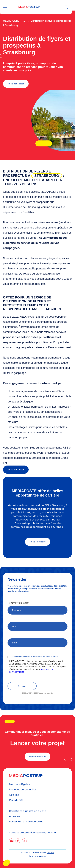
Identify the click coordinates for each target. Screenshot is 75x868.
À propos (15, 816)
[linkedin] (11, 841)
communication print (52, 368)
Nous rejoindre (38, 542)
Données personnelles (23, 790)
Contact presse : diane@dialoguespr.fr (33, 833)
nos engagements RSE (54, 448)
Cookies (14, 795)
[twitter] (24, 841)
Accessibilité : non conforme (26, 822)
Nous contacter (16, 84)
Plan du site (16, 800)
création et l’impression (33, 269)
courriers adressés (35, 228)
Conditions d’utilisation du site (28, 811)
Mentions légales (19, 784)
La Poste (50, 852)
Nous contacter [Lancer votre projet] (37, 757)
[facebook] (18, 841)
